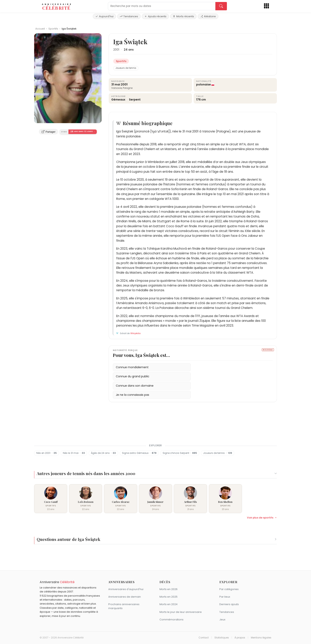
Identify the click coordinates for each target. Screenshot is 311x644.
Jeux (222, 620)
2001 (116, 50)
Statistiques (222, 638)
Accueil (40, 29)
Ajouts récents (155, 16)
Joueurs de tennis (126, 68)
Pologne (128, 88)
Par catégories (229, 589)
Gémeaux (119, 100)
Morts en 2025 (168, 597)
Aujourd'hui (104, 16)
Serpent (135, 100)
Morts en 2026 (168, 589)
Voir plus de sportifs (262, 518)
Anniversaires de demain (125, 597)
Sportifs (54, 29)
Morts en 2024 (168, 604)
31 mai (116, 84)
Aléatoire (208, 16)
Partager (49, 132)
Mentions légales (261, 638)
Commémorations (171, 620)
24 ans (129, 50)
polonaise (203, 84)
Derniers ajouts (229, 604)
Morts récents (183, 16)
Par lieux (225, 597)
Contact (204, 638)
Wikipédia (135, 333)
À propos (240, 638)
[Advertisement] (155, 425)
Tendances (129, 16)
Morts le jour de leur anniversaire (181, 612)
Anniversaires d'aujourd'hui (126, 589)
